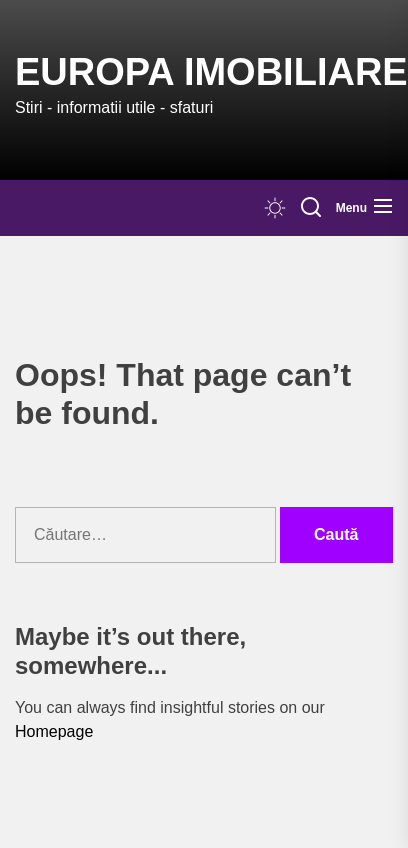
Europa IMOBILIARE (211, 72)
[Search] (311, 208)
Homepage (54, 731)
